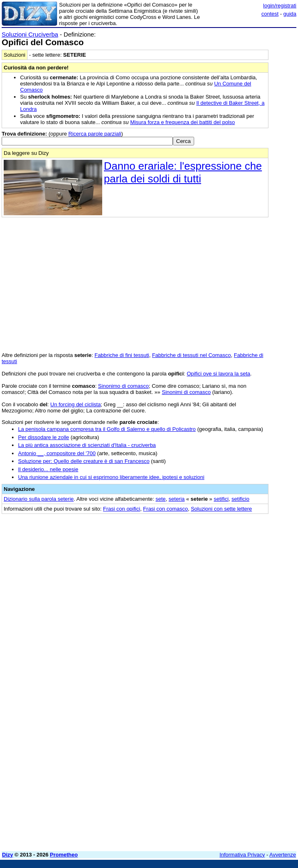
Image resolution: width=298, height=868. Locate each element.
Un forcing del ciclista (76, 404)
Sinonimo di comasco (124, 386)
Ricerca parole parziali (95, 134)
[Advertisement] (235, 571)
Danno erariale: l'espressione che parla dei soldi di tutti (183, 172)
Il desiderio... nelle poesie (48, 469)
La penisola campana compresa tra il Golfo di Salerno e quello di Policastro (107, 429)
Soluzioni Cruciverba (30, 34)
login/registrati (280, 6)
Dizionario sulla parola (39, 499)
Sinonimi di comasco (186, 392)
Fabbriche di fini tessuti (122, 355)
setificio (240, 499)
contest (270, 14)
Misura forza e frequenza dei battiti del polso (182, 122)
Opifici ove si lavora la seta (219, 374)
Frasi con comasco (166, 509)
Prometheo (64, 855)
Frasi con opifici (121, 509)
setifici (221, 499)
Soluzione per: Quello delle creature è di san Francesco (84, 461)
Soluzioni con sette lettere (221, 509)
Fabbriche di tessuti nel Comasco (191, 355)
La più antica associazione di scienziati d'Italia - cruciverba (87, 445)
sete (161, 499)
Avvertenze (283, 855)
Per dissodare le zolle (44, 437)
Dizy (8, 855)
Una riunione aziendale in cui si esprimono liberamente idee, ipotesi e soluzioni (111, 477)
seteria (177, 499)
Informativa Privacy (242, 855)
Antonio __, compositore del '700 (57, 453)
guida (290, 14)
